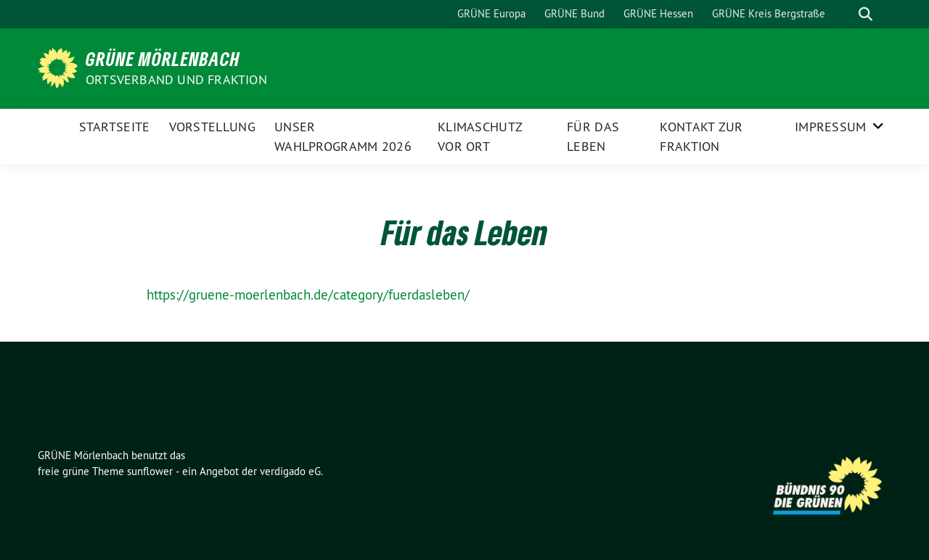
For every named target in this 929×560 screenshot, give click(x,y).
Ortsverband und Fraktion (176, 79)
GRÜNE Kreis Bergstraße (769, 13)
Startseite (115, 127)
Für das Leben (593, 136)
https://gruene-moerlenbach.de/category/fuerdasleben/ (308, 295)
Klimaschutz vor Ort (480, 136)
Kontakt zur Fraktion (701, 136)
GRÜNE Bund (574, 13)
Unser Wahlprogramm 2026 (343, 136)
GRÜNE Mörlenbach (163, 59)
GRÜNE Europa (491, 13)
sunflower (150, 471)
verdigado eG (290, 471)
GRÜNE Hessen (658, 13)
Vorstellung (212, 127)
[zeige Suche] (865, 14)
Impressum (831, 127)
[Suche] (845, 14)
